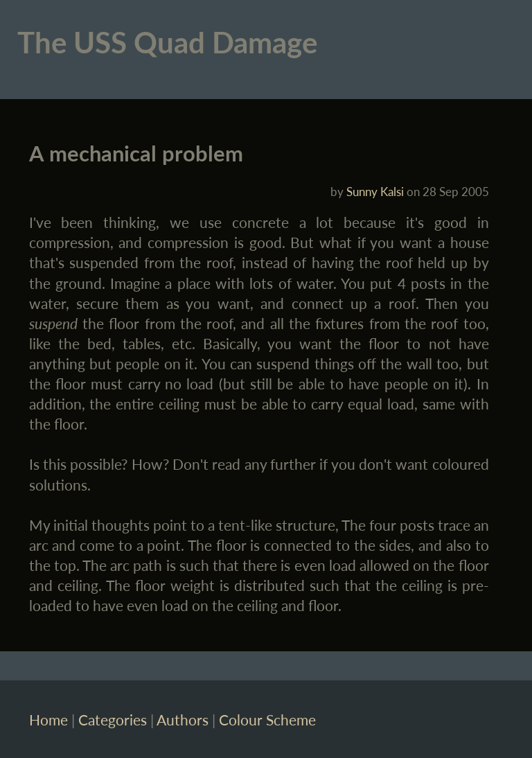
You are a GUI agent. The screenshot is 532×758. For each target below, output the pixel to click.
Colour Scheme (267, 720)
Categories (113, 720)
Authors (183, 720)
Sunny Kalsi (375, 192)
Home (48, 720)
